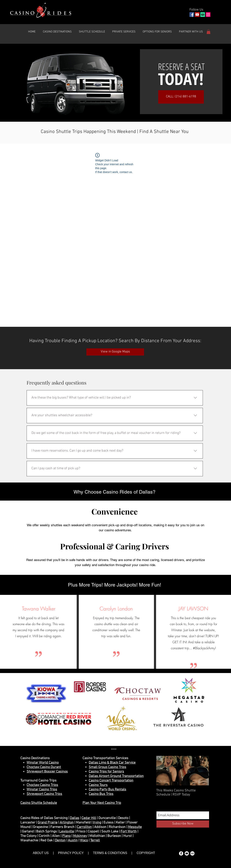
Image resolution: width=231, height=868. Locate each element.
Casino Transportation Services (105, 758)
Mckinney (80, 836)
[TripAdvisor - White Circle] (192, 853)
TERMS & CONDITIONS (110, 853)
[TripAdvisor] (203, 15)
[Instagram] (208, 15)
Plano (66, 836)
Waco (84, 840)
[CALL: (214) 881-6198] (181, 97)
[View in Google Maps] (115, 352)
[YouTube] (197, 15)
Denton (60, 840)
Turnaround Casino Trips (38, 781)
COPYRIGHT (145, 853)
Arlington (67, 823)
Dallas (75, 818)
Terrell (95, 840)
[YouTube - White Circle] (187, 853)
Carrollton (84, 827)
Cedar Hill (89, 818)
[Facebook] (192, 15)
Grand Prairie (48, 823)
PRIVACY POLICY (71, 853)
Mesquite (135, 827)
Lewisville (67, 832)
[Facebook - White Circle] (181, 853)
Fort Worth (129, 832)
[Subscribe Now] (183, 824)
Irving (97, 823)
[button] (57, 32)
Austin (73, 840)
